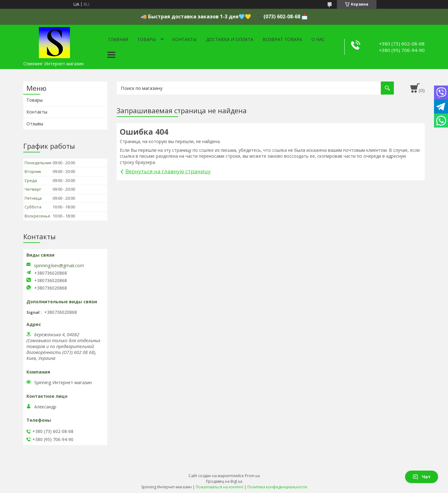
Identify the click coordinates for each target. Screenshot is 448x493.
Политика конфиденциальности (277, 487)
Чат (422, 477)
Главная (118, 39)
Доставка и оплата (230, 39)
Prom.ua (252, 476)
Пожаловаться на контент (219, 487)
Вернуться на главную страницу (168, 171)
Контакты (184, 39)
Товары (147, 39)
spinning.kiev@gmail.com (59, 266)
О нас (318, 39)
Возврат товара (282, 39)
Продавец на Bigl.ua (224, 481)
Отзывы (35, 124)
